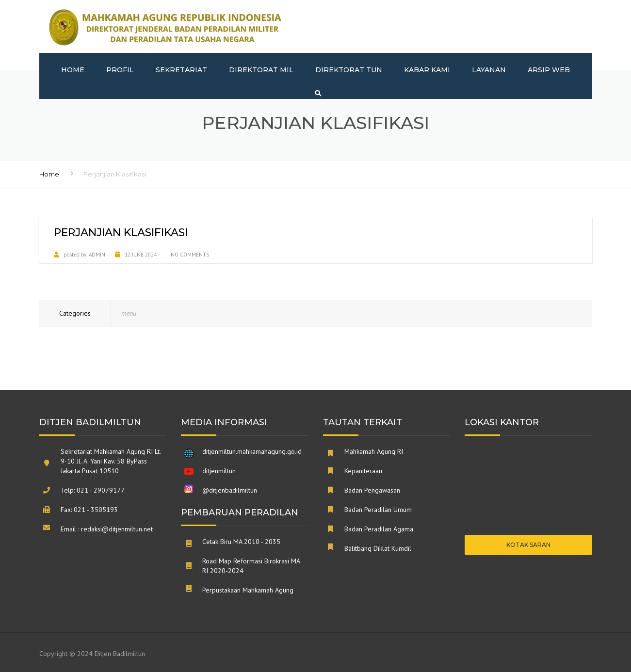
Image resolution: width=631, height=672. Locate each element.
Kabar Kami (427, 70)
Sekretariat (181, 70)
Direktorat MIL (261, 70)
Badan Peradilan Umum (378, 510)
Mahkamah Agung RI (374, 451)
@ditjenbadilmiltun (230, 490)
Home (73, 70)
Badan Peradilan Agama (379, 529)
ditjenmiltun (219, 471)
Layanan (489, 70)
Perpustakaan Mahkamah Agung (248, 590)
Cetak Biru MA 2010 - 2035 (241, 542)
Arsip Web (549, 70)
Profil (120, 70)
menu (129, 313)
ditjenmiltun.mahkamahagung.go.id (252, 451)
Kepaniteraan (363, 471)
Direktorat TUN (349, 70)
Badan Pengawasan (372, 490)
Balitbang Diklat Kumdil (378, 548)
